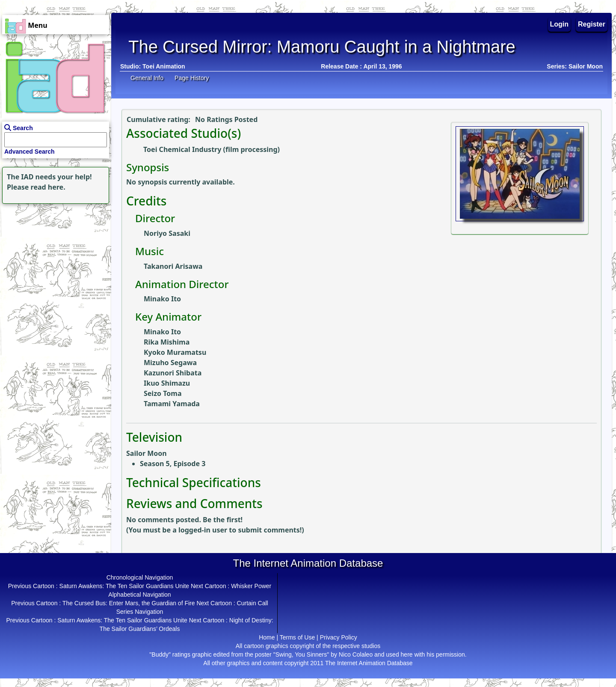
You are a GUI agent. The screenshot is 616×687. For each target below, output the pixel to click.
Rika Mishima (167, 342)
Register (592, 24)
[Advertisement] (53, 259)
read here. (48, 187)
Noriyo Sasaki (167, 233)
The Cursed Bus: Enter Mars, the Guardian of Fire (129, 603)
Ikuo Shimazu (167, 383)
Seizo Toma (163, 393)
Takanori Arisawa (173, 266)
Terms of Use (297, 637)
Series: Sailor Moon (575, 66)
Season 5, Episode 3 (173, 464)
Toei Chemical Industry (182, 149)
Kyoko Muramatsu (175, 352)
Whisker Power (251, 586)
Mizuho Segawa (170, 363)
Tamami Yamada (172, 404)
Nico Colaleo (356, 654)
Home (267, 637)
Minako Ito (162, 299)
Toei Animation (164, 66)
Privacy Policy (339, 637)
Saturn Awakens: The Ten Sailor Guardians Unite (124, 586)
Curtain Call (253, 603)
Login (560, 24)
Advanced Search (30, 152)
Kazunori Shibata (173, 373)
